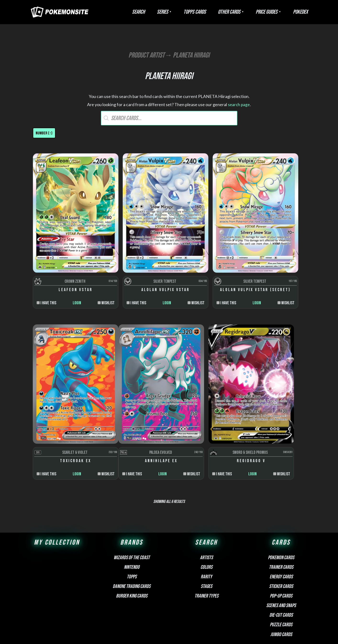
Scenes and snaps (281, 548)
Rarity (206, 519)
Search (165, 12)
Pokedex (303, 12)
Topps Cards (211, 12)
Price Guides (274, 12)
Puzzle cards (281, 567)
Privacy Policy (182, 600)
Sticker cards (281, 528)
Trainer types (206, 538)
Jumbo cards (281, 577)
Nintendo (132, 509)
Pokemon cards (281, 500)
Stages (206, 528)
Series (184, 12)
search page (239, 104)
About (133, 600)
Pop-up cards (281, 538)
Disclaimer (158, 600)
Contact (204, 600)
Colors (206, 509)
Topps (132, 519)
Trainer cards (281, 509)
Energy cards (281, 519)
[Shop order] (44, 133)
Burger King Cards (132, 538)
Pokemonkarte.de (276, 632)
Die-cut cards (281, 557)
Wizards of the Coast (132, 500)
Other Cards (241, 12)
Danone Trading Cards (132, 528)
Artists (206, 500)
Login (66, 274)
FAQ (144, 600)
